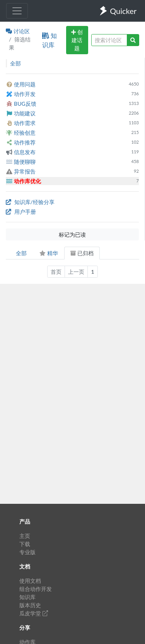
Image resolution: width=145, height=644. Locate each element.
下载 (25, 544)
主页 (25, 536)
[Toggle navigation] (17, 11)
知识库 (49, 40)
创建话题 (77, 40)
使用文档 (30, 581)
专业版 (27, 552)
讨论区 (18, 31)
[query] (109, 40)
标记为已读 (72, 234)
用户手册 (21, 212)
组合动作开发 (36, 589)
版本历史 (30, 605)
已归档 (82, 253)
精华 (49, 253)
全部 (21, 253)
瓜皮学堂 (34, 613)
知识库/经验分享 (30, 202)
